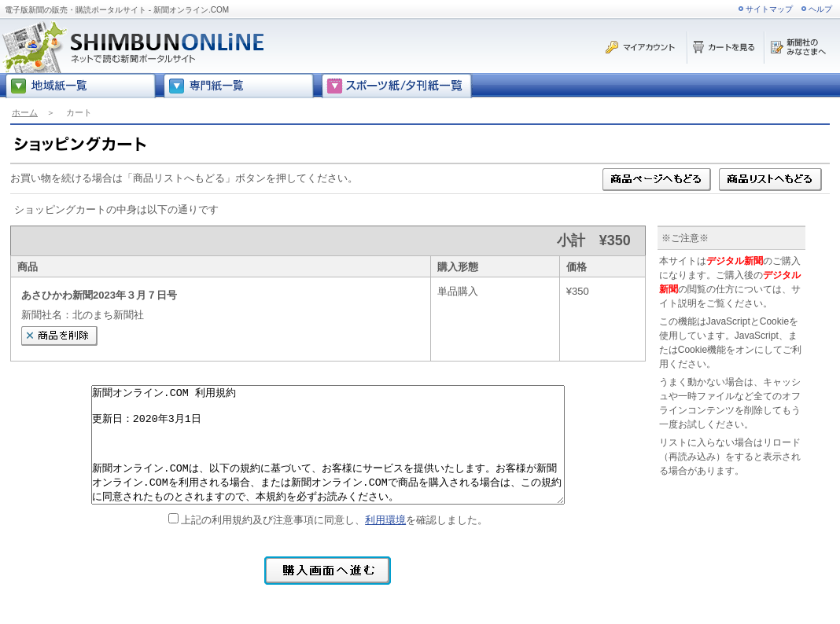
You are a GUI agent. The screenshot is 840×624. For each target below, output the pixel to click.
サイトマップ (769, 9)
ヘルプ (820, 9)
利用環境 (385, 520)
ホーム (25, 112)
